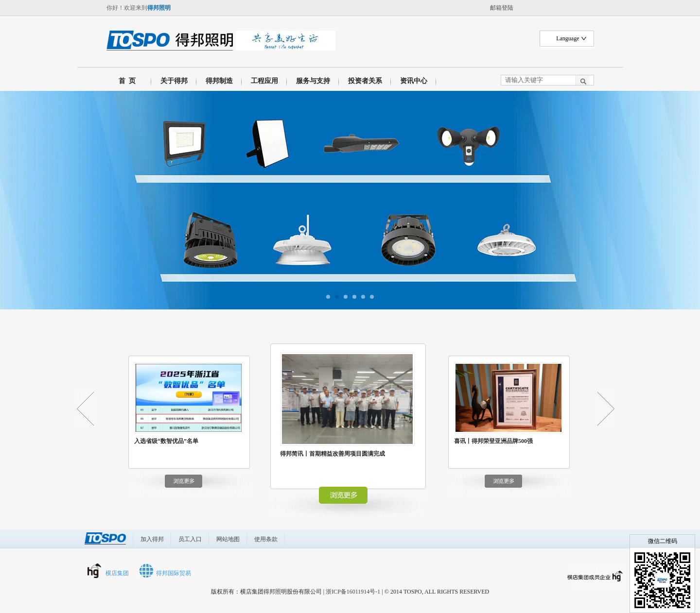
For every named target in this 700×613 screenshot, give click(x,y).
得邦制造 (219, 81)
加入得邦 (152, 539)
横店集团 (117, 573)
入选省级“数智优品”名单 (166, 441)
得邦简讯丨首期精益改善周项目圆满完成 (332, 454)
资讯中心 (414, 81)
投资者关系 (365, 81)
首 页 (125, 81)
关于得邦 (174, 81)
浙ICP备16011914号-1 (353, 592)
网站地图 (228, 539)
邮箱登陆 (502, 8)
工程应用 (264, 81)
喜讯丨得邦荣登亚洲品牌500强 (493, 441)
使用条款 (266, 539)
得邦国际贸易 (174, 573)
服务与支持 (313, 81)
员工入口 (190, 539)
